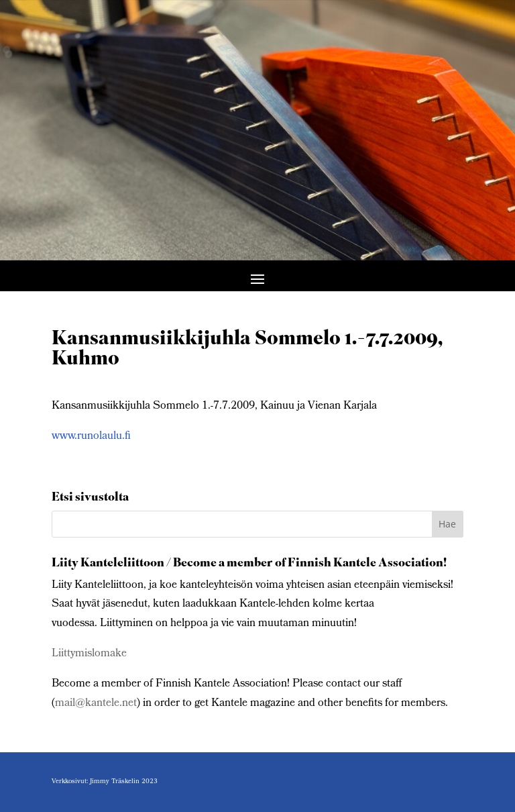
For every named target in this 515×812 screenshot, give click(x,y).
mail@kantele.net (96, 704)
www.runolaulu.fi (91, 437)
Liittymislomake (89, 654)
